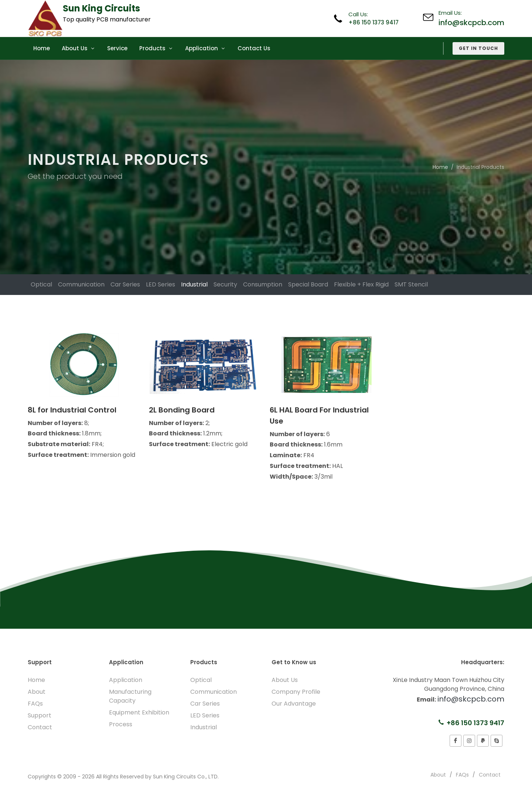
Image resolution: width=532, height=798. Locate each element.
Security (225, 284)
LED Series (161, 284)
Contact (40, 727)
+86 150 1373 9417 (374, 22)
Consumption (263, 284)
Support (40, 715)
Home (440, 167)
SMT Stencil (411, 284)
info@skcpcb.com (471, 23)
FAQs (35, 704)
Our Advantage (294, 704)
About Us (285, 680)
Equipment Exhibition (139, 712)
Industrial (194, 284)
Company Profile (296, 692)
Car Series (125, 284)
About (37, 692)
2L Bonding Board (182, 410)
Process (121, 724)
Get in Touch (478, 48)
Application (126, 680)
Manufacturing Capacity (130, 696)
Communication (81, 284)
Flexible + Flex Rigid (361, 284)
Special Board (308, 284)
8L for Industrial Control (72, 410)
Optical (41, 284)
